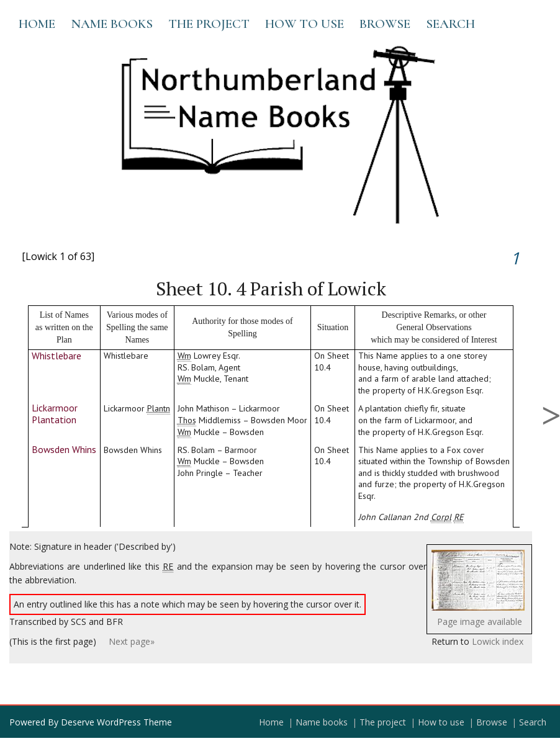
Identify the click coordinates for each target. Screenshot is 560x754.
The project (209, 24)
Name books (112, 24)
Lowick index (498, 641)
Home (37, 24)
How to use (305, 24)
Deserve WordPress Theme (116, 722)
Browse (385, 24)
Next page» (132, 641)
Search (450, 24)
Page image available (480, 622)
